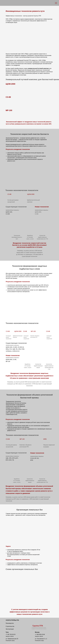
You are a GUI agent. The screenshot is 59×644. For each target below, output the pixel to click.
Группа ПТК (38, 626)
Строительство (10, 626)
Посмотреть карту (10, 641)
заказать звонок (10, 636)
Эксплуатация (10, 629)
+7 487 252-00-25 (11, 634)
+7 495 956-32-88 (40, 634)
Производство (10, 623)
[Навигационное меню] (56, 3)
